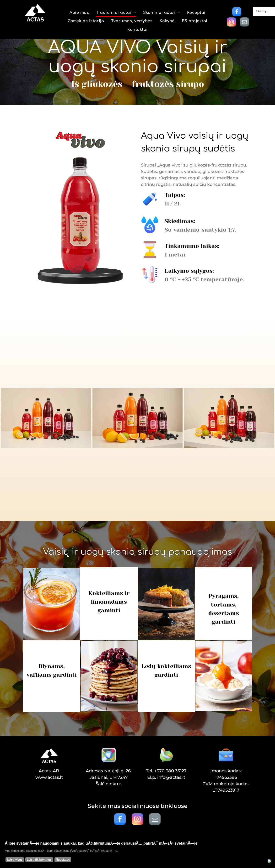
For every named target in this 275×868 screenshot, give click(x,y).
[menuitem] (79, 13)
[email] (244, 23)
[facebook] (237, 12)
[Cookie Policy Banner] (137, 853)
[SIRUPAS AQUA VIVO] (46, 418)
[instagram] (232, 23)
